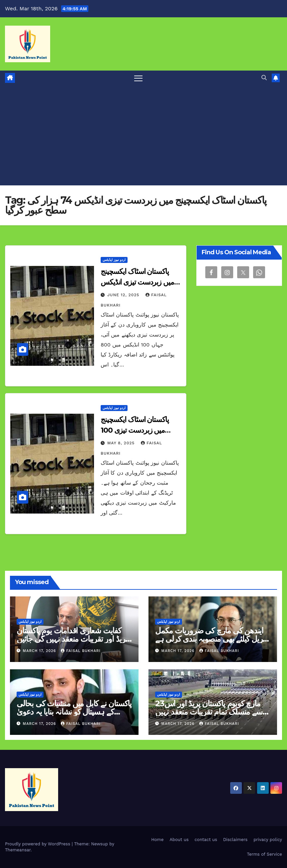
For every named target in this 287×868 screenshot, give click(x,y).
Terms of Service (264, 854)
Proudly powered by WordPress (38, 844)
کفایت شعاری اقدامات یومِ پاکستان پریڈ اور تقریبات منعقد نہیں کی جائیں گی (72, 639)
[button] (264, 78)
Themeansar (18, 850)
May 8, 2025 (122, 443)
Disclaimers (235, 840)
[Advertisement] (143, 135)
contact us (206, 840)
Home (157, 840)
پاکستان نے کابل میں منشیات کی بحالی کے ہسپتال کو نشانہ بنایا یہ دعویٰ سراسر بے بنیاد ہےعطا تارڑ (74, 712)
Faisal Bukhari (81, 651)
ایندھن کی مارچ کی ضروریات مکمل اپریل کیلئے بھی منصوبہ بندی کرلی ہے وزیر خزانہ (211, 639)
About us (179, 840)
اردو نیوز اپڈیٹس (114, 260)
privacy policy (268, 840)
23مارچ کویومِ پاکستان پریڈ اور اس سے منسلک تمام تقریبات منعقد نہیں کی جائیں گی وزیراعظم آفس (209, 712)
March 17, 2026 (40, 651)
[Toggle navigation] (138, 78)
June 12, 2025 (124, 295)
